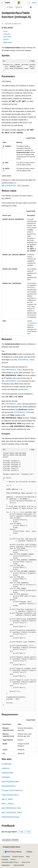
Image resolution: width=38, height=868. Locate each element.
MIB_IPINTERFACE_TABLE (12, 186)
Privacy (13, 859)
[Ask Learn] (31, 7)
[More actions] (35, 7)
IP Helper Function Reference (12, 790)
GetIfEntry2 (6, 768)
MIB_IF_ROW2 (7, 799)
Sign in (34, 3)
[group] (19, 68)
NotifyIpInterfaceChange (10, 817)
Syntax (5, 31)
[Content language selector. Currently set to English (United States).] (11, 847)
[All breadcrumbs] (3, 7)
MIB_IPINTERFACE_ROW (11, 381)
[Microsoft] (19, 3)
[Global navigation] (2, 3)
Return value (7, 37)
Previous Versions (18, 857)
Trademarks (5, 865)
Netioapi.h (19, 7)
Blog (28, 857)
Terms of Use (26, 862)
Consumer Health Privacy (10, 862)
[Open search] (29, 3)
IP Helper (10, 7)
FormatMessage (32, 323)
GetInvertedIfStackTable (10, 782)
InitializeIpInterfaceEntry (10, 795)
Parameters (7, 34)
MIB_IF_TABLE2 (8, 804)
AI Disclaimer (6, 857)
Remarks (6, 39)
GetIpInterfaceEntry (9, 786)
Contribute (5, 859)
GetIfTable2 (6, 777)
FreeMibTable (23, 389)
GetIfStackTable (7, 773)
